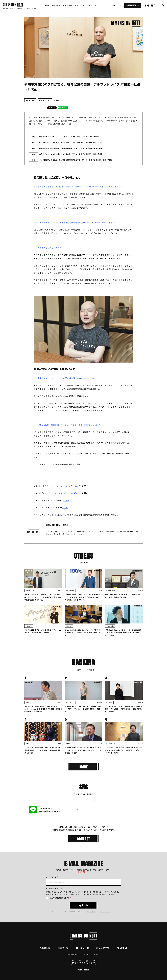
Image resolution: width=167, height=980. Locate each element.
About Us (122, 948)
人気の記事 (45, 948)
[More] (84, 767)
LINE (56, 515)
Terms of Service (105, 912)
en (120, 5)
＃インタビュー (45, 100)
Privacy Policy (92, 912)
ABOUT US (92, 5)
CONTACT (150, 6)
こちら (66, 500)
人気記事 (46, 5)
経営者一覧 (56, 5)
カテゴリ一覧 (68, 5)
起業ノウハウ (80, 5)
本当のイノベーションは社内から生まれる (61, 486)
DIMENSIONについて (73, 955)
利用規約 (87, 955)
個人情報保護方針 (96, 892)
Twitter (64, 515)
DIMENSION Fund (32, 801)
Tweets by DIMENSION (92, 801)
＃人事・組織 (30, 100)
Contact (97, 955)
